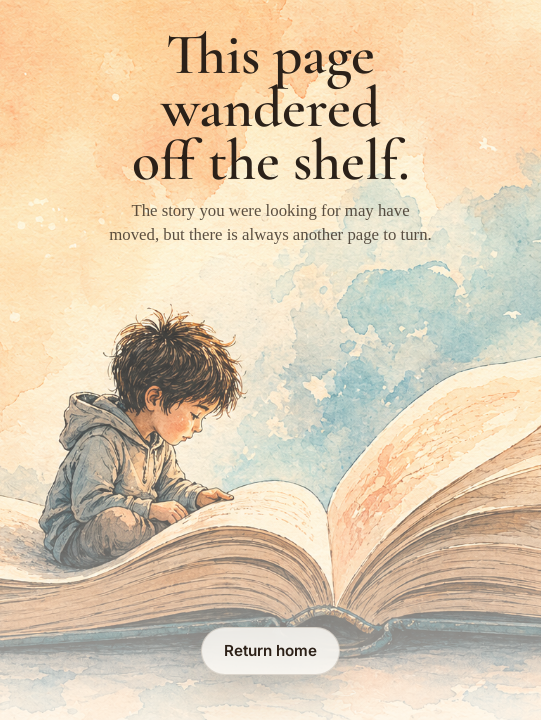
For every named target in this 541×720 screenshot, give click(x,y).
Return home (270, 650)
